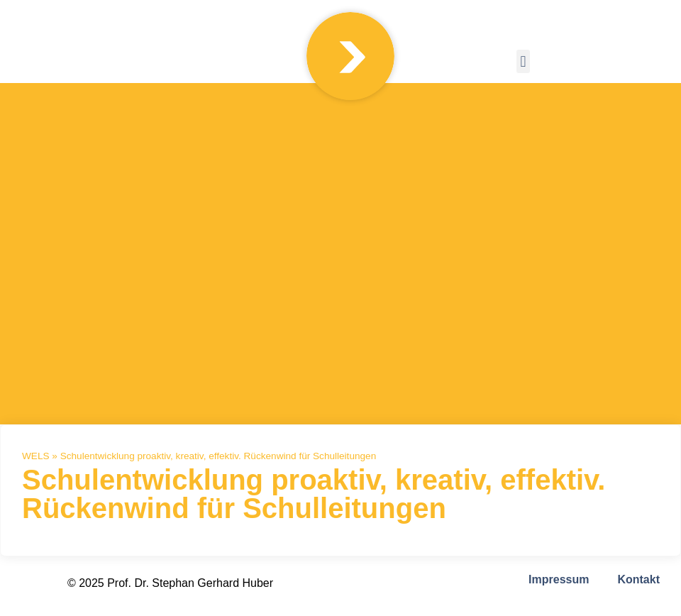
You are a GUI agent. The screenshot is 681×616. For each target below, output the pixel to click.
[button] (523, 61)
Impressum (559, 579)
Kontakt (638, 579)
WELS (36, 456)
